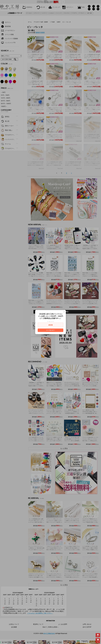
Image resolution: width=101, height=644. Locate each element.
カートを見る (98, 641)
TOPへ (98, 635)
